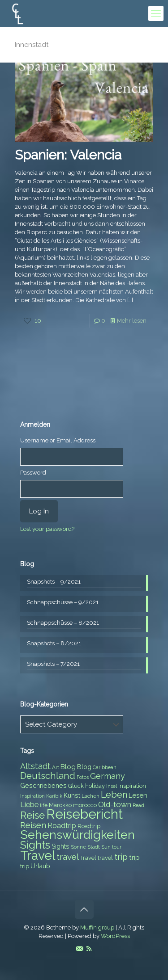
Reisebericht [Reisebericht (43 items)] (84, 814)
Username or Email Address (58, 440)
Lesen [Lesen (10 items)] (138, 795)
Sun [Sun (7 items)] (106, 847)
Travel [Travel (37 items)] (38, 856)
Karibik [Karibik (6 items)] (54, 796)
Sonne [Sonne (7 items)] (78, 847)
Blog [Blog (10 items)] (68, 767)
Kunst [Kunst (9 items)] (72, 795)
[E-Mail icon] (80, 949)
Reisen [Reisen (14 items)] (33, 825)
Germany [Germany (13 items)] (108, 776)
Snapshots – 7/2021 (53, 664)
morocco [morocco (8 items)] (85, 805)
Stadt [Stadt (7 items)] (94, 847)
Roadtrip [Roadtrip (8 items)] (89, 826)
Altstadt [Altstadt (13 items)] (35, 766)
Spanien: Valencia (68, 155)
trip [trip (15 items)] (121, 857)
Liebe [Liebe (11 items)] (29, 805)
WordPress (115, 936)
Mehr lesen (132, 321)
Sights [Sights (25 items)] (35, 845)
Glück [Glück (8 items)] (76, 786)
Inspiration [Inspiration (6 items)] (32, 796)
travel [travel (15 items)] (68, 857)
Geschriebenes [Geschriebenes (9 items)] (43, 786)
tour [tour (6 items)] (117, 847)
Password (33, 473)
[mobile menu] (156, 13)
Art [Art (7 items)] (56, 767)
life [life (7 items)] (44, 805)
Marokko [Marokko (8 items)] (60, 805)
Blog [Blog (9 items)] (84, 767)
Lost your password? (47, 529)
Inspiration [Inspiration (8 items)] (132, 786)
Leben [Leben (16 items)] (114, 795)
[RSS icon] (89, 949)
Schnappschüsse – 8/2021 (63, 623)
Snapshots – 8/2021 (54, 643)
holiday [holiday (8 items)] (95, 786)
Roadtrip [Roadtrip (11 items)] (62, 826)
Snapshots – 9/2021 (54, 582)
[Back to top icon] (84, 909)
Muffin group (97, 927)
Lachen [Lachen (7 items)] (90, 796)
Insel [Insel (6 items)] (112, 786)
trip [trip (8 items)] (25, 866)
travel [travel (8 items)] (105, 858)
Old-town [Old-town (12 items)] (115, 804)
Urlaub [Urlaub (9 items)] (40, 866)
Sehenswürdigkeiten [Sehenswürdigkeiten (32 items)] (78, 835)
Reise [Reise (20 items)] (32, 815)
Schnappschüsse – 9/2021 (63, 602)
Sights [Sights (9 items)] (60, 846)
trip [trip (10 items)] (134, 858)
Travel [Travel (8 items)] (88, 858)
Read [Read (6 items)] (138, 805)
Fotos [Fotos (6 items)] (83, 777)
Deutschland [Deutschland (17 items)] (48, 776)
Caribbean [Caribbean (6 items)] (105, 767)
